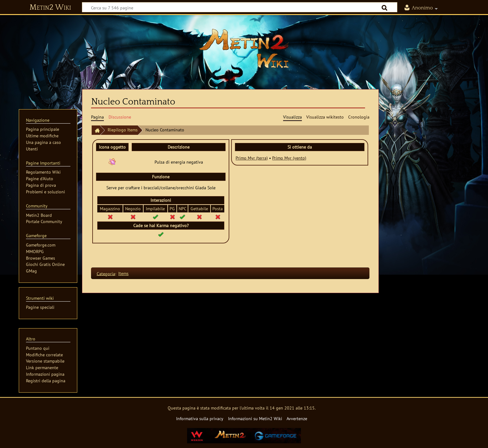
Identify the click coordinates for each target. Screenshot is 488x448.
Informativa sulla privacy (200, 418)
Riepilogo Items (123, 130)
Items (123, 273)
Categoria (106, 273)
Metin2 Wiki (50, 8)
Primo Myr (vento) (289, 158)
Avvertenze (297, 418)
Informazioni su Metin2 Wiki (255, 418)
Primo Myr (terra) (252, 158)
